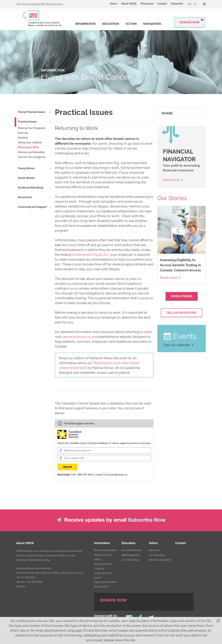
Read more (168, 278)
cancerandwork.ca (76, 337)
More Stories (182, 296)
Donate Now (190, 22)
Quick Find (171, 180)
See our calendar (177, 345)
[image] (171, 135)
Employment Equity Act (90, 255)
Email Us (21, 587)
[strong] (85, 24)
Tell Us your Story (182, 313)
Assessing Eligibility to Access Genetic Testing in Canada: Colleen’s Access (180, 265)
